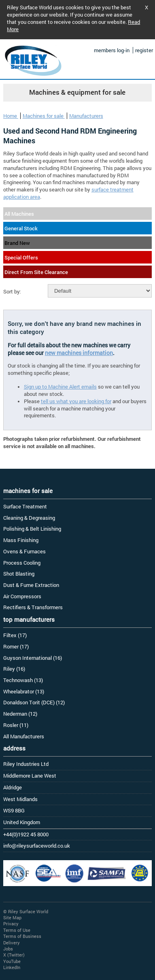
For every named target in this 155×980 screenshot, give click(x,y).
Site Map (12, 917)
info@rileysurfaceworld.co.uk (37, 846)
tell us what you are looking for (76, 401)
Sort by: (12, 291)
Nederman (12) (20, 714)
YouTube (12, 961)
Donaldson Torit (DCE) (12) (34, 702)
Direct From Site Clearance (36, 272)
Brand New (17, 243)
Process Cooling (22, 563)
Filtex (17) (15, 635)
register (144, 50)
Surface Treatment (25, 506)
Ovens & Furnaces (24, 551)
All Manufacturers (24, 736)
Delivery (12, 943)
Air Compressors (22, 596)
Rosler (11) (16, 725)
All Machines (19, 214)
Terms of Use (17, 930)
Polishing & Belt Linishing (32, 529)
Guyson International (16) (33, 658)
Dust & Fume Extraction (31, 585)
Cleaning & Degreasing (29, 518)
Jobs (8, 949)
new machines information (79, 353)
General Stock (21, 228)
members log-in (112, 50)
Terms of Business (22, 936)
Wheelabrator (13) (24, 691)
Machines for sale (44, 116)
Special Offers (21, 257)
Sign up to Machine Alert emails (60, 387)
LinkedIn (12, 967)
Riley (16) (14, 669)
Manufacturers (86, 116)
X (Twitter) (14, 955)
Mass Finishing (21, 540)
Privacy (11, 924)
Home (11, 116)
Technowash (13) (23, 680)
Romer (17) (16, 646)
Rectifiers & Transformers (33, 607)
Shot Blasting (19, 574)
